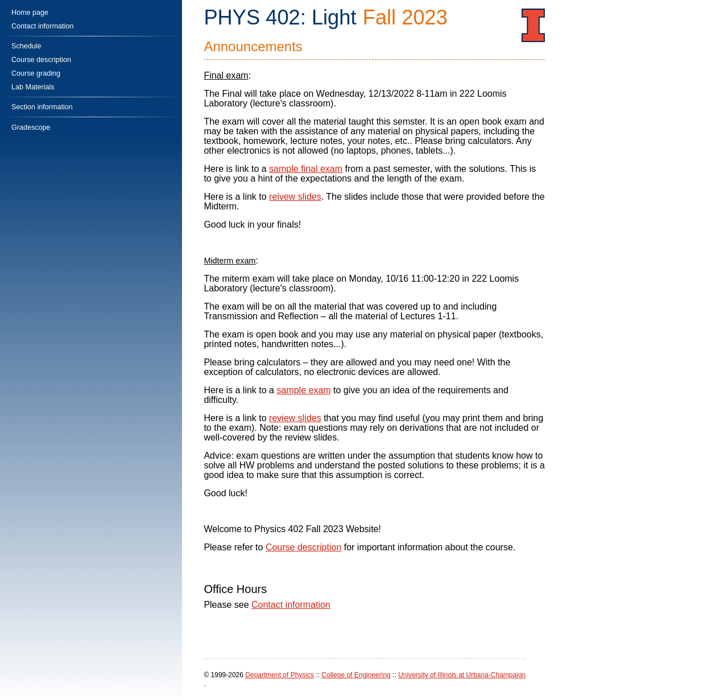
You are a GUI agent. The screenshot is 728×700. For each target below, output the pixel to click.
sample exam (303, 390)
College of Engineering (356, 675)
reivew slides (295, 197)
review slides (295, 418)
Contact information (291, 605)
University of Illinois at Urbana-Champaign (462, 675)
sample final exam (306, 169)
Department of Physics (280, 675)
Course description (303, 547)
